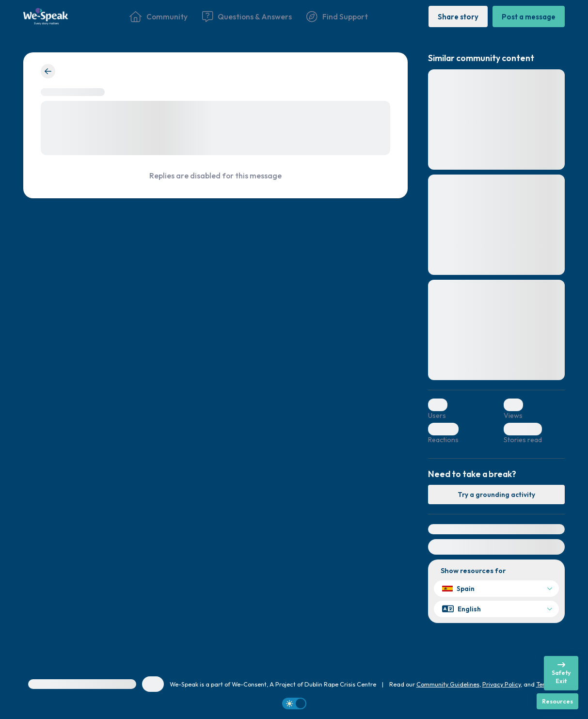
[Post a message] (529, 16)
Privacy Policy (501, 684)
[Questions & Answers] (247, 16)
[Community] (159, 16)
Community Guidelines (448, 684)
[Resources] (557, 701)
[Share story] (458, 16)
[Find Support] (337, 16)
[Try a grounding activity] (496, 495)
